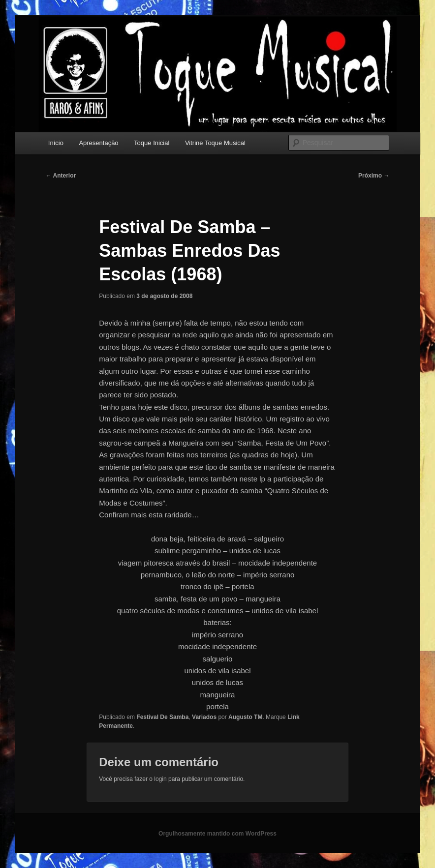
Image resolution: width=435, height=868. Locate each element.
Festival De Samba (162, 717)
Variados (204, 717)
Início (56, 143)
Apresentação (98, 143)
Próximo (374, 176)
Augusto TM (245, 717)
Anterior (61, 176)
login (160, 779)
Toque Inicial (152, 143)
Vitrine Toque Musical (215, 143)
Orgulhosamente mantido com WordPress (217, 834)
